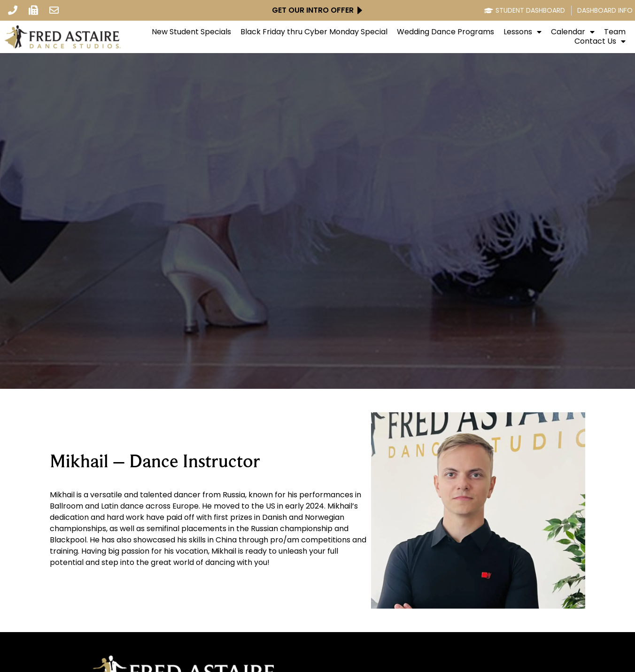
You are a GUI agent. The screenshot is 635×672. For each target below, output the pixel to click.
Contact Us (600, 41)
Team (615, 32)
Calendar (573, 32)
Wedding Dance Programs (445, 32)
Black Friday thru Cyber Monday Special (314, 32)
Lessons (523, 32)
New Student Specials (191, 32)
